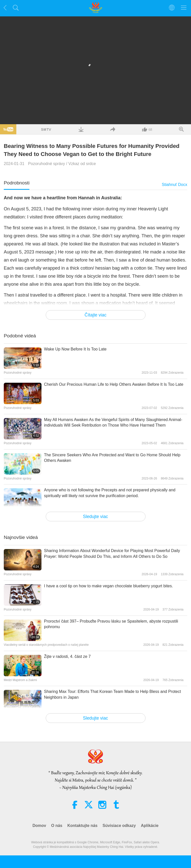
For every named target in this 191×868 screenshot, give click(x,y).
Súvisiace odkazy (119, 826)
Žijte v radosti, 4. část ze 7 (67, 656)
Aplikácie (150, 826)
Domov (39, 826)
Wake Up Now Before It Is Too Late (75, 349)
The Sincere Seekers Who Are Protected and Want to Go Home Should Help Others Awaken (112, 458)
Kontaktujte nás (82, 826)
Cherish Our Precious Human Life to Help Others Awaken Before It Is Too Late (114, 384)
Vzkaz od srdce (82, 164)
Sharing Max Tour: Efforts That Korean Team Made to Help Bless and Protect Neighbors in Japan (112, 694)
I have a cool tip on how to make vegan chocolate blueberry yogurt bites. (108, 586)
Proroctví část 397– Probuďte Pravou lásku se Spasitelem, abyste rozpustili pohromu (111, 624)
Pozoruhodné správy (47, 164)
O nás (57, 826)
